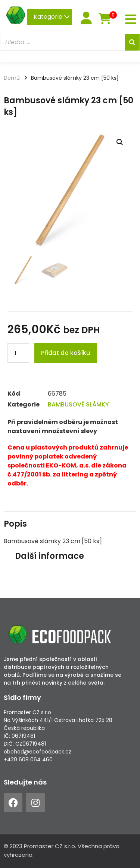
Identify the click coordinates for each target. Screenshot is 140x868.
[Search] (132, 42)
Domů (12, 78)
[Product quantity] (18, 353)
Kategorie (52, 17)
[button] (120, 142)
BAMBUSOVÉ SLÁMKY (78, 404)
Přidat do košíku (66, 353)
